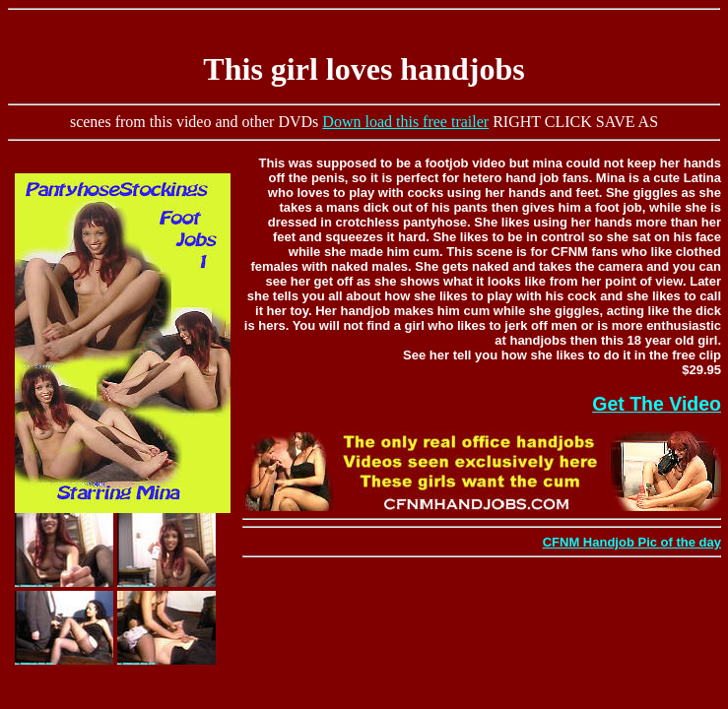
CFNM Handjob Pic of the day (632, 542)
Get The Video (657, 404)
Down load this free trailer (405, 122)
